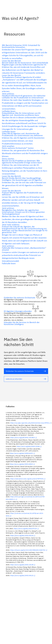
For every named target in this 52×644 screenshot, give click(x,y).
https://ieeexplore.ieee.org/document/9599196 (28, 479)
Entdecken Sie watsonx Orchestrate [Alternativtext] (20, 298)
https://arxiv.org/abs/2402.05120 (23, 535)
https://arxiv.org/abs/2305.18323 (23, 464)
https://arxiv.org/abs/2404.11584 (29, 446)
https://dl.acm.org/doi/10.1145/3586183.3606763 (29, 550)
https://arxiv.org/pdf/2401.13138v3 (24, 438)
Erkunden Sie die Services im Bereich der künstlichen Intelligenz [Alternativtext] (22, 323)
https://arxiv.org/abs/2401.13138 (23, 565)
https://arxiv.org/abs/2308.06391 (23, 453)
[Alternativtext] (25, 53)
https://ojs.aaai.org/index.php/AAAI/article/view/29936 (31, 423)
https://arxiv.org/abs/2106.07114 (26, 529)
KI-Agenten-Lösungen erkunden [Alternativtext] (18, 311)
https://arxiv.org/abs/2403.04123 (23, 575)
